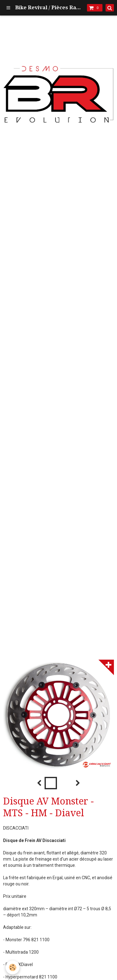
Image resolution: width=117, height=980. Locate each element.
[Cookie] (13, 967)
